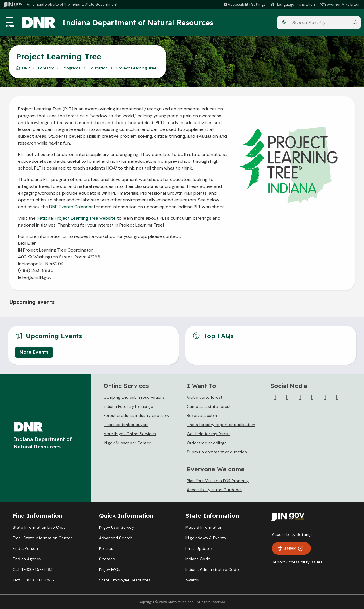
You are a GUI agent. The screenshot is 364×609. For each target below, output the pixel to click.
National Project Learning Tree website (76, 218)
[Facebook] (275, 397)
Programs (72, 68)
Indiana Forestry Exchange (128, 406)
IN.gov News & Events (206, 538)
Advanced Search (116, 538)
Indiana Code (198, 559)
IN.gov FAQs (110, 569)
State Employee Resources (125, 580)
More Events (34, 352)
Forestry (46, 68)
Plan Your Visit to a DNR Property (218, 481)
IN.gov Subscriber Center (127, 443)
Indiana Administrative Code (212, 569)
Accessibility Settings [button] (292, 534)
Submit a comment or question (217, 452)
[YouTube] (313, 397)
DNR (26, 68)
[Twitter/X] (288, 397)
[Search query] (319, 23)
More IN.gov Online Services (130, 434)
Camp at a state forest (209, 406)
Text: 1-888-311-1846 (33, 580)
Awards (192, 580)
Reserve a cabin (202, 415)
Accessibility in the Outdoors (214, 490)
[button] (244, 4)
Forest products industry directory (136, 415)
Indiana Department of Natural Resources (138, 22)
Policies (106, 548)
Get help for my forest (208, 434)
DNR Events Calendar (71, 207)
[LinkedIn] (325, 397)
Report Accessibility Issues (297, 562)
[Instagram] (300, 397)
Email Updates (199, 548)
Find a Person (25, 548)
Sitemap (107, 559)
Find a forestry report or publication (221, 425)
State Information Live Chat (39, 527)
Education (98, 68)
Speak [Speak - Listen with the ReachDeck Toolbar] (290, 549)
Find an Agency (27, 559)
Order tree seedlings (207, 443)
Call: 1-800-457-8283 (32, 569)
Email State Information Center (42, 538)
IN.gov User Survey (116, 527)
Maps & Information (204, 527)
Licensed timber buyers (126, 425)
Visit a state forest (205, 397)
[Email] (338, 397)
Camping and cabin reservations (134, 397)
